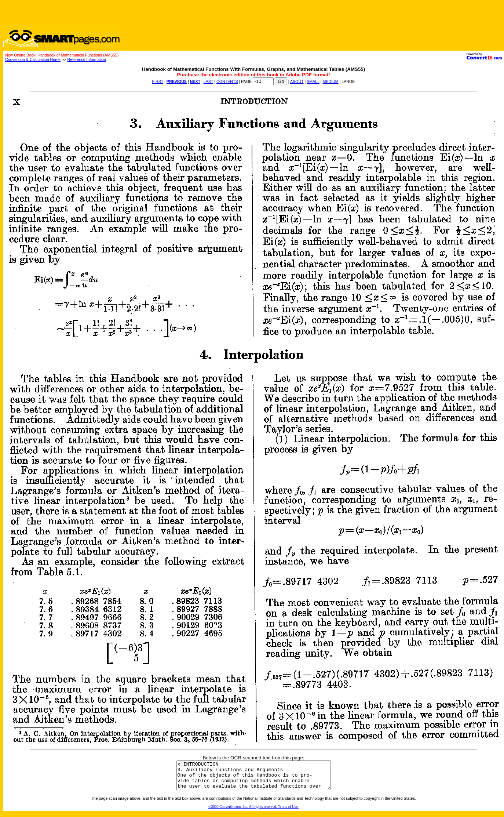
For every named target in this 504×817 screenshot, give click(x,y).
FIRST (158, 81)
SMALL (313, 81)
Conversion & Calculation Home (33, 59)
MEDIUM (330, 81)
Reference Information (86, 59)
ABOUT (297, 81)
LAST (208, 81)
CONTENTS (227, 81)
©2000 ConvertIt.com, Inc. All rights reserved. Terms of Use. (253, 812)
